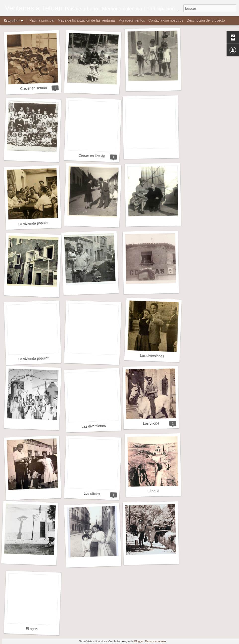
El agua (153, 491)
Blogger (139, 641)
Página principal (42, 20)
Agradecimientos (132, 20)
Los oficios (151, 423)
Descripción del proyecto (206, 20)
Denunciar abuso (155, 641)
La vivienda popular (34, 223)
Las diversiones (152, 356)
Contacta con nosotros (166, 20)
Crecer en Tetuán (34, 88)
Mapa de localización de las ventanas (87, 20)
